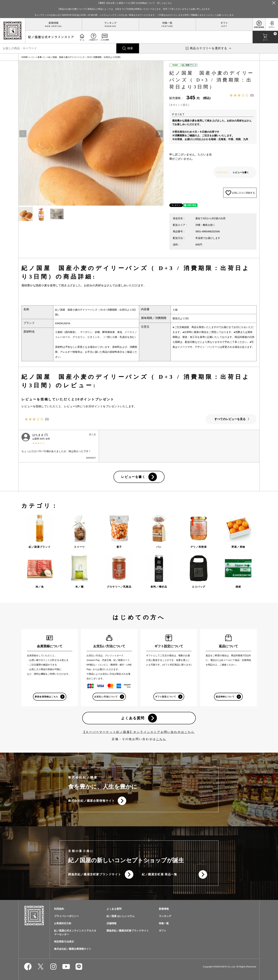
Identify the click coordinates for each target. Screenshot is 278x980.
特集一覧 (167, 23)
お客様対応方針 (63, 923)
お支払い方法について (106, 697)
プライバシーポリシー (66, 916)
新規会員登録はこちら (46, 697)
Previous (23, 134)
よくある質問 (133, 718)
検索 (130, 48)
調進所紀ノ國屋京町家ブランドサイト (95, 874)
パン (33, 57)
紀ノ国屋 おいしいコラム (121, 916)
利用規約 (59, 909)
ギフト (224, 23)
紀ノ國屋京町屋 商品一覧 (160, 874)
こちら (161, 739)
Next (159, 134)
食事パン (42, 57)
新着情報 (54, 23)
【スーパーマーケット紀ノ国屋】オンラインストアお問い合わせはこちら (138, 732)
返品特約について (225, 697)
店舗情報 (112, 923)
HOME (25, 57)
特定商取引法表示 (64, 942)
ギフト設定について (166, 697)
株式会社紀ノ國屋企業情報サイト (91, 801)
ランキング (110, 23)
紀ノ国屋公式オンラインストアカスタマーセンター (75, 932)
